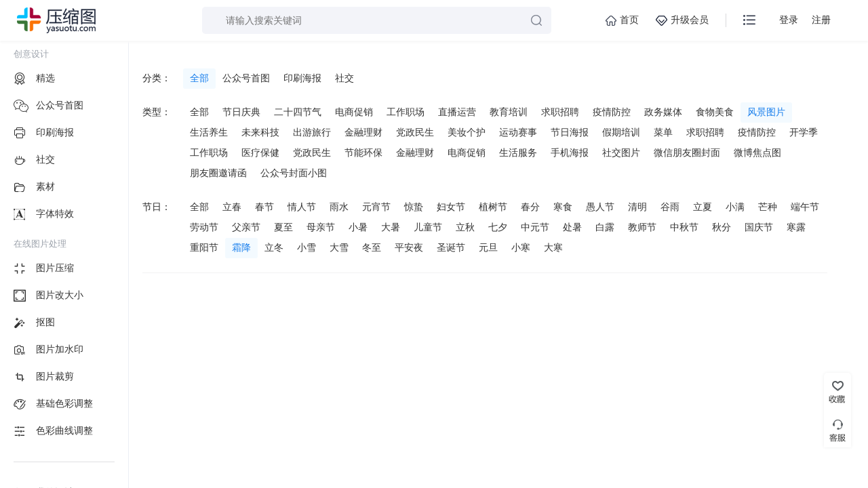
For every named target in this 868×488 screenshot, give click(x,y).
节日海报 (570, 132)
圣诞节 (451, 247)
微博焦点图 (757, 152)
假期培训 (621, 132)
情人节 (302, 207)
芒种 (768, 207)
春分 (530, 207)
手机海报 (570, 152)
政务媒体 (663, 112)
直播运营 (457, 112)
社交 (344, 78)
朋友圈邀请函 (218, 173)
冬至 (372, 247)
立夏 (703, 207)
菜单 (663, 132)
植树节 (493, 207)
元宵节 (376, 207)
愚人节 (600, 207)
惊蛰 (414, 207)
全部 (199, 78)
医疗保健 (260, 152)
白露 (605, 227)
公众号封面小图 (294, 173)
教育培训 (509, 112)
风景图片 (766, 112)
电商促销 (354, 112)
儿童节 (428, 227)
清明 (637, 207)
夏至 (283, 227)
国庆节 (759, 227)
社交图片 (621, 152)
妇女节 (451, 207)
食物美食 (715, 112)
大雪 (339, 247)
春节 (264, 207)
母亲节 (321, 227)
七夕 (498, 227)
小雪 (307, 247)
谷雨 (670, 207)
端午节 (805, 207)
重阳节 (204, 247)
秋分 (722, 227)
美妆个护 (467, 132)
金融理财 (363, 132)
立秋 (465, 227)
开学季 (804, 132)
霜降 (241, 247)
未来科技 (260, 132)
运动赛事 (518, 132)
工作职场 (406, 112)
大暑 (391, 227)
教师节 (642, 227)
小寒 (521, 247)
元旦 (488, 247)
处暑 (572, 227)
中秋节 (684, 227)
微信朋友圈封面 (687, 152)
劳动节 (204, 227)
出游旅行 (312, 132)
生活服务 (518, 152)
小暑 (358, 227)
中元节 (535, 227)
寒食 (563, 207)
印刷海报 (302, 78)
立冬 (274, 247)
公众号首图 (246, 78)
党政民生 (415, 132)
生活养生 (209, 132)
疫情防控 (612, 112)
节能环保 (363, 152)
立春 (232, 207)
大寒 (553, 247)
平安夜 (409, 247)
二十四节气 (298, 112)
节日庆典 (241, 112)
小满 (735, 207)
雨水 (339, 207)
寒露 (796, 227)
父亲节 (246, 227)
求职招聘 (560, 112)
